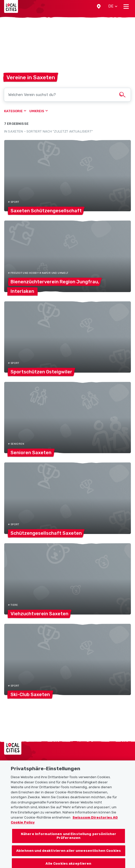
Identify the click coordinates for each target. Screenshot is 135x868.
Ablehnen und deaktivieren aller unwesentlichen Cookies (69, 853)
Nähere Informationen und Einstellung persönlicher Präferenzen (69, 838)
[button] (99, 6)
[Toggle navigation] (126, 6)
